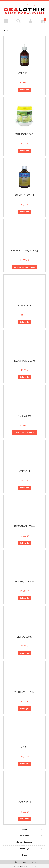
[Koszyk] (43, 21)
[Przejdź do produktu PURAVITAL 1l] (24, 290)
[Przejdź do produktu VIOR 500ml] (24, 787)
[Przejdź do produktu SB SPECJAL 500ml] (24, 566)
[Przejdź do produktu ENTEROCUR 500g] (24, 116)
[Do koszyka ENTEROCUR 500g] (24, 151)
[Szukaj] (18, 21)
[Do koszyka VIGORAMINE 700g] (24, 708)
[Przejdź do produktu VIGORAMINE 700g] (24, 677)
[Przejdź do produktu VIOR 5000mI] (24, 401)
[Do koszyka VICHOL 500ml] (24, 653)
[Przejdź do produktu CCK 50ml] (24, 456)
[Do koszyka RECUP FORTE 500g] (24, 377)
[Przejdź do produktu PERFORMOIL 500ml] (24, 511)
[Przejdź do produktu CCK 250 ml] (24, 55)
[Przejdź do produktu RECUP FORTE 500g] (24, 345)
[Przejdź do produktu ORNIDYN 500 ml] (24, 177)
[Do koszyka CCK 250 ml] (24, 90)
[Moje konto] (31, 21)
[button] (6, 21)
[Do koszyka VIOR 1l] (24, 764)
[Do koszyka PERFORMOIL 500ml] (24, 543)
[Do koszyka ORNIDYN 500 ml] (24, 212)
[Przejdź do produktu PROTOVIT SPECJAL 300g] (24, 235)
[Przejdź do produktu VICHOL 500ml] (24, 621)
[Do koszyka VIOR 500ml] (24, 819)
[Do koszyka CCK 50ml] (24, 488)
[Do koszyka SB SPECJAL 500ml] (24, 598)
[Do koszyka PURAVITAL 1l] (24, 322)
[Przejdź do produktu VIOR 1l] (24, 732)
